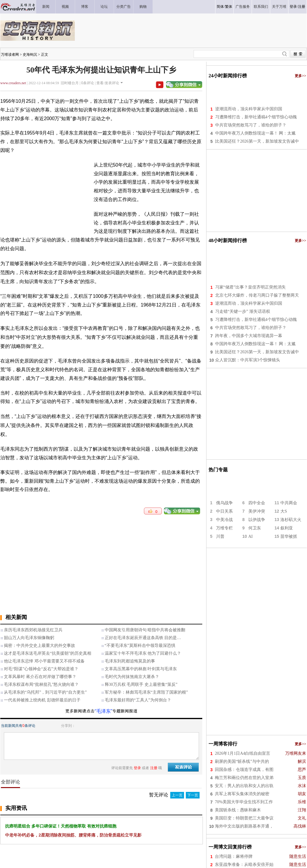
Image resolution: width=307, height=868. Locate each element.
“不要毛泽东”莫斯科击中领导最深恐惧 (140, 646)
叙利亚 (287, 528)
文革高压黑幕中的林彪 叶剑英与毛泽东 (141, 669)
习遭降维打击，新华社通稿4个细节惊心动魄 (256, 117)
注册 (302, 7)
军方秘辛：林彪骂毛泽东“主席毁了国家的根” (146, 692)
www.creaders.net (13, 83)
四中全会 (257, 503)
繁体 (229, 7)
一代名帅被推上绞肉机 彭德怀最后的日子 (42, 700)
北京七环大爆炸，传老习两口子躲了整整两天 (257, 295)
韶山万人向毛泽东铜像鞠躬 (29, 638)
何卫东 (255, 528)
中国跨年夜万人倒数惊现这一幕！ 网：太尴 (256, 133)
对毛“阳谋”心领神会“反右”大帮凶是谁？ (41, 669)
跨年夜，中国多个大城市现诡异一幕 (249, 336)
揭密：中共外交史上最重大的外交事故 (39, 646)
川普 (220, 536)
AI (251, 536)
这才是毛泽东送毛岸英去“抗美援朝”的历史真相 (48, 653)
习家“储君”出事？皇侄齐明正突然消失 (250, 287)
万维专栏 (224, 528)
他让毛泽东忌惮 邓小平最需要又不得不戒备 (44, 661)
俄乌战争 (224, 503)
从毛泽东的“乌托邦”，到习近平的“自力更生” (45, 692)
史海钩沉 (30, 55)
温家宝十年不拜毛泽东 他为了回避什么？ (143, 653)
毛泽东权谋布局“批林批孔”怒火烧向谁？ (41, 684)
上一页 (177, 795)
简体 (220, 7)
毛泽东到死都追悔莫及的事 (130, 661)
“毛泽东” (104, 711)
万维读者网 (10, 55)
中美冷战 (224, 520)
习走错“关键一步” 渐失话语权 (243, 311)
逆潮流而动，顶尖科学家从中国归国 (249, 109)
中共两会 (289, 503)
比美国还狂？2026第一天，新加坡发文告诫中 (257, 141)
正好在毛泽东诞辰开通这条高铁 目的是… (143, 638)
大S (284, 511)
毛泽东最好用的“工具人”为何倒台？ (138, 700)
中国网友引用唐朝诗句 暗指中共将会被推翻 (145, 630)
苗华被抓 (289, 536)
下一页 (193, 795)
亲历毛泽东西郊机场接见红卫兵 (33, 630)
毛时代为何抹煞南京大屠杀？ (132, 677)
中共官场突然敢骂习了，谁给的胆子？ (251, 125)
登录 (293, 7)
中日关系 (224, 511)
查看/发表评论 (108, 83)
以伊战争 (257, 520)
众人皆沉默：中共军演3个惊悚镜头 (248, 360)
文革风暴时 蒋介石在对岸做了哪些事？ (40, 677)
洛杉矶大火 (291, 520)
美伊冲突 (257, 511)
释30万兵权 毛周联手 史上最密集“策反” (141, 684)
